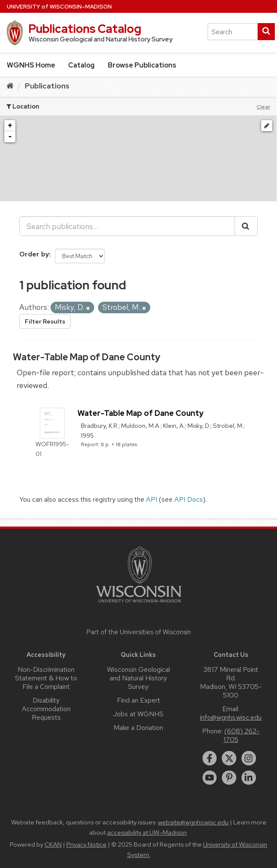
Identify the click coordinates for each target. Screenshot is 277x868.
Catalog (81, 65)
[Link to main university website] (139, 604)
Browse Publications (142, 65)
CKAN (53, 844)
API (152, 499)
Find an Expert (138, 700)
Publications (47, 86)
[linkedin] (249, 778)
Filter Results (45, 321)
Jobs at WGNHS (138, 714)
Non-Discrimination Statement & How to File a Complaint (46, 678)
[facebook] (210, 758)
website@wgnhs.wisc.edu (193, 822)
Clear (263, 107)
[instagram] (249, 758)
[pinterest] (229, 778)
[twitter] (229, 758)
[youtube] (210, 778)
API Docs (189, 499)
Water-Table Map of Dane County (86, 357)
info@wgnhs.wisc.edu (231, 717)
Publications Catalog (85, 29)
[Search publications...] (127, 226)
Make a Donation (138, 728)
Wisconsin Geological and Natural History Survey (138, 678)
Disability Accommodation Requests (46, 709)
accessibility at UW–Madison (147, 833)
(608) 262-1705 (242, 735)
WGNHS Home (31, 65)
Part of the (139, 632)
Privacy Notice (86, 844)
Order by (34, 254)
